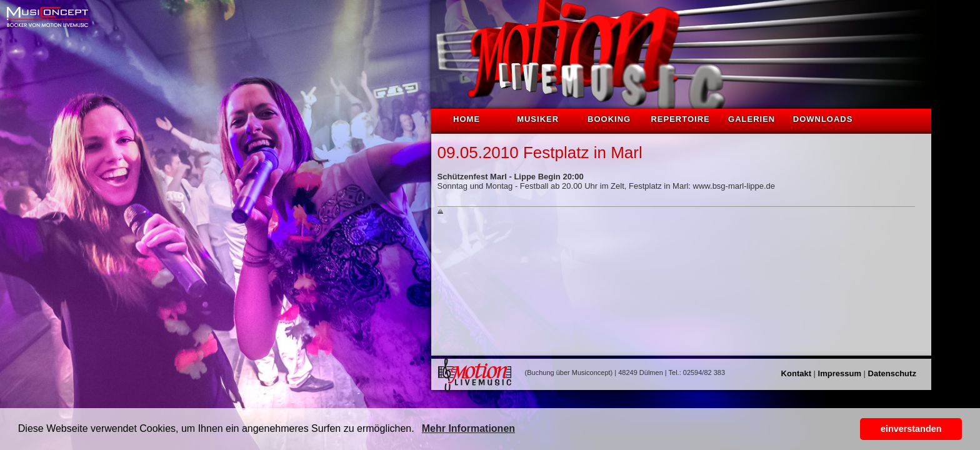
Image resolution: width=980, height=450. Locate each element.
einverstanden (911, 429)
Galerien (752, 119)
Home (467, 119)
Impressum (840, 373)
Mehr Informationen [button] (468, 428)
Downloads (823, 119)
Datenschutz (892, 373)
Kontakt (796, 373)
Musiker (538, 119)
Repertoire (680, 119)
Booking (609, 119)
